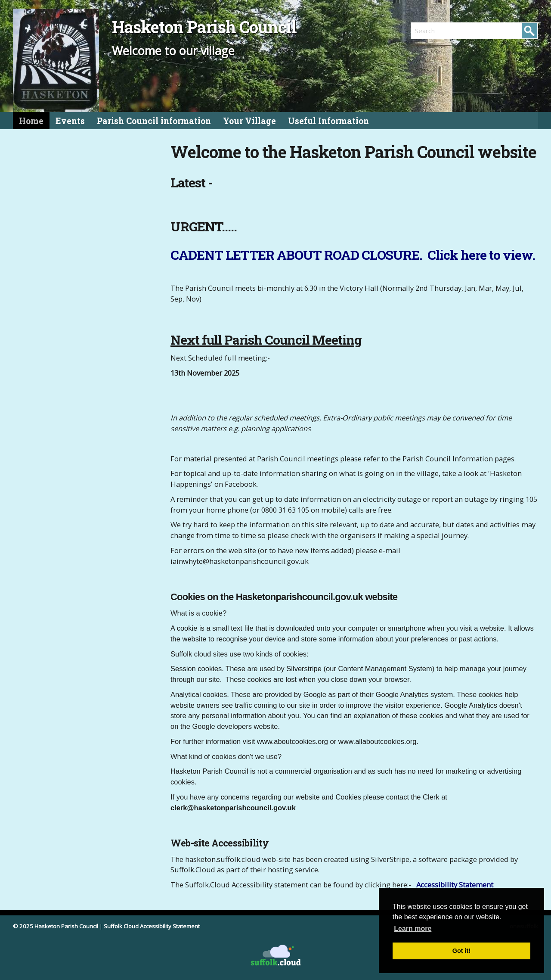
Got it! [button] (461, 951)
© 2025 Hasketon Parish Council (56, 926)
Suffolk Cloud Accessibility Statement (152, 926)
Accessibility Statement (455, 885)
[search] (443, 31)
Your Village (249, 121)
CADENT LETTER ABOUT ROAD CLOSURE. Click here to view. (353, 255)
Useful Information (328, 121)
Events (70, 121)
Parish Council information (154, 121)
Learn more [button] (413, 929)
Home (31, 121)
